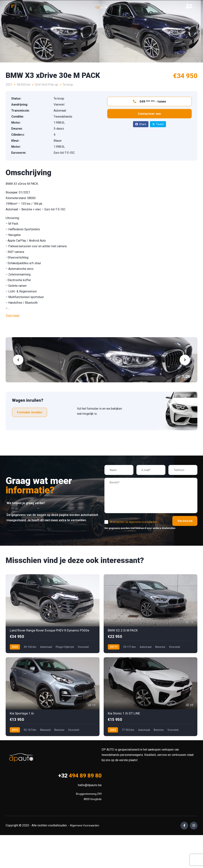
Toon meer (13, 315)
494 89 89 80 (80, 776)
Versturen (182, 521)
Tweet (158, 124)
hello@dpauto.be (90, 785)
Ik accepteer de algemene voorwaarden (134, 522)
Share (141, 124)
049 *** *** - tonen (149, 101)
